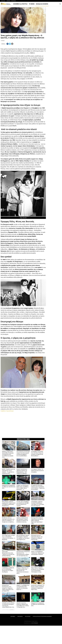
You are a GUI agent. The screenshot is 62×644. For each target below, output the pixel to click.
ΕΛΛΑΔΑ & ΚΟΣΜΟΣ (42, 4)
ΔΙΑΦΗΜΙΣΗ (8, 1)
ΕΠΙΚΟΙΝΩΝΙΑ (13, 1)
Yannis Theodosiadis (35, 641)
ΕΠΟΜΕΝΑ (12, 628)
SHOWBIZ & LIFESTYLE (20, 4)
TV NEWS (32, 4)
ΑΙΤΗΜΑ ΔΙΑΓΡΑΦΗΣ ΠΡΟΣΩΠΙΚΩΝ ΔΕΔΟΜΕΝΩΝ (42, 635)
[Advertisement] (23, 55)
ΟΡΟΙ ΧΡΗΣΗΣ (28, 635)
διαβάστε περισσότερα (7, 429)
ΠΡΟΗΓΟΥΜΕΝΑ (6, 628)
